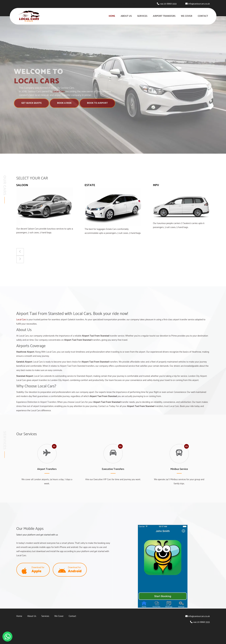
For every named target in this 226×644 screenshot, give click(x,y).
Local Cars (21, 320)
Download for (33, 570)
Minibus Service (179, 469)
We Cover (187, 16)
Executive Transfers (113, 469)
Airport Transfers (164, 16)
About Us (126, 16)
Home (112, 16)
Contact (203, 16)
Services (142, 16)
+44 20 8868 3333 (168, 4)
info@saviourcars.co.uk (199, 4)
